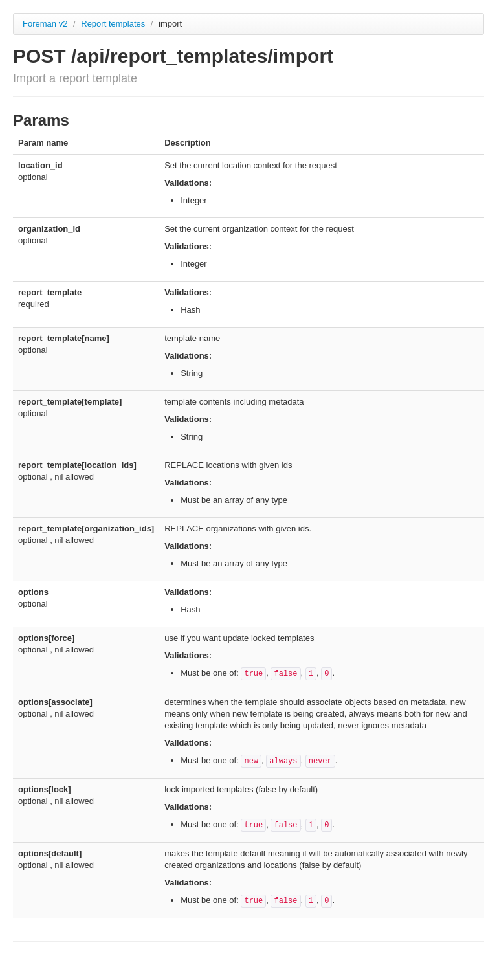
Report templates (114, 24)
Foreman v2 (45, 24)
